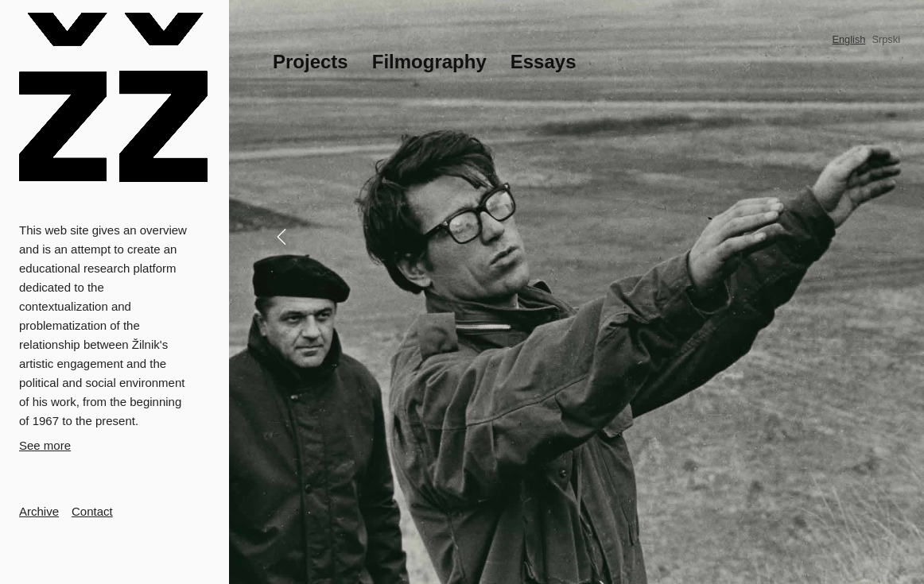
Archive (39, 511)
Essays (544, 62)
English (848, 39)
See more (45, 445)
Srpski (886, 39)
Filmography (429, 62)
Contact (92, 511)
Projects (311, 62)
